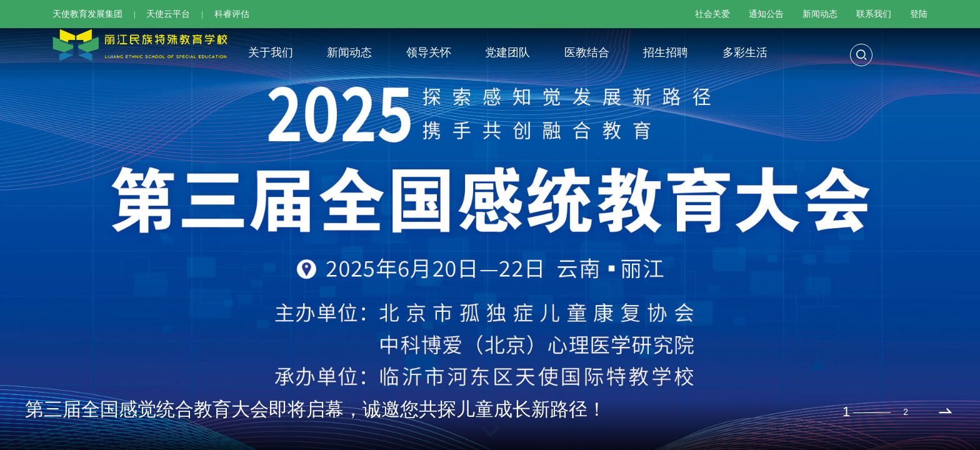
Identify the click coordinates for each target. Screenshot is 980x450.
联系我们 (874, 14)
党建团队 (507, 52)
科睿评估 (232, 14)
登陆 (919, 14)
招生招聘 (666, 52)
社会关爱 (712, 14)
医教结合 (587, 52)
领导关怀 (429, 52)
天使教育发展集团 (87, 14)
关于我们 (271, 52)
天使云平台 (168, 14)
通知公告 (766, 14)
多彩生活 (745, 52)
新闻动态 (820, 14)
